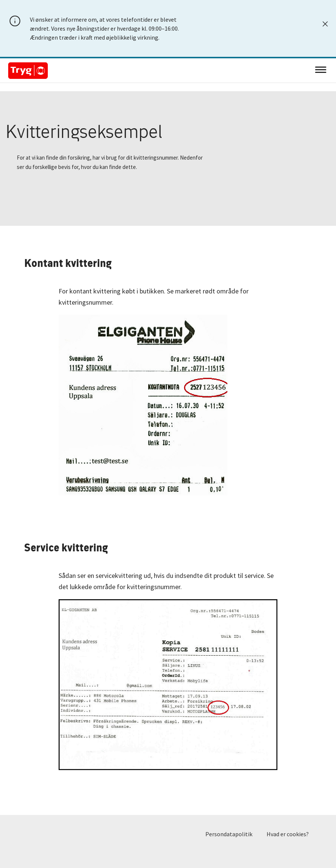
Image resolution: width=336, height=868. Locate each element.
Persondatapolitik (229, 834)
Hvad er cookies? (288, 834)
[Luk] (325, 24)
